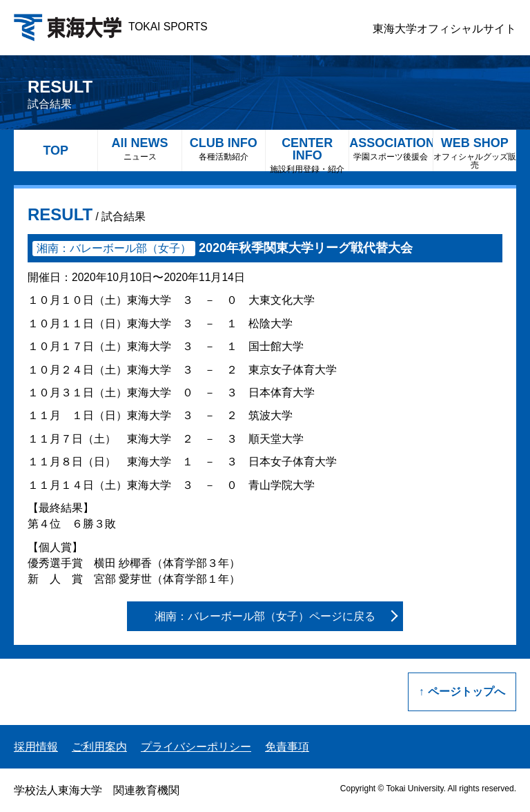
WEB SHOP (475, 153)
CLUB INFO (224, 149)
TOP (56, 151)
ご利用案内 (99, 747)
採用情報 (36, 747)
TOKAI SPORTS (111, 27)
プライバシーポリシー (196, 747)
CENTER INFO (307, 154)
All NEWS (139, 149)
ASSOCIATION (391, 149)
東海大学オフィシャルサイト (444, 29)
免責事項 (287, 747)
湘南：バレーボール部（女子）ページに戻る (265, 616)
